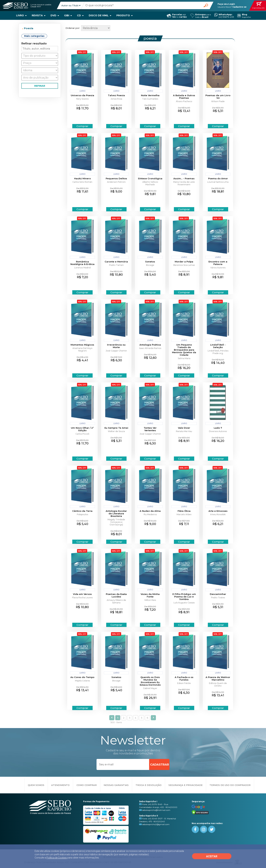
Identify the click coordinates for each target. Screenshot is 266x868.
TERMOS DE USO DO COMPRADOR (230, 785)
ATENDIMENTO (60, 785)
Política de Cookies (57, 858)
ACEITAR (212, 856)
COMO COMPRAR (87, 785)
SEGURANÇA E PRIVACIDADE (186, 785)
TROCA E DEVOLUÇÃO (149, 785)
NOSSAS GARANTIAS (116, 785)
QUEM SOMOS (36, 785)
